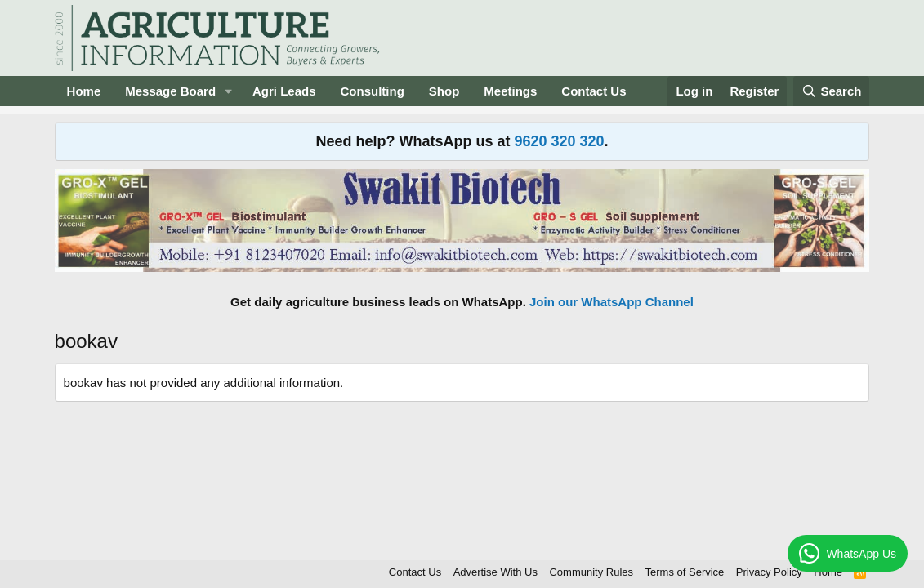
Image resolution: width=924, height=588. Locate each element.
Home (84, 91)
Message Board (170, 91)
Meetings (510, 91)
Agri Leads (284, 91)
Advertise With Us (495, 572)
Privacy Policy (769, 572)
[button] (229, 91)
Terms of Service (685, 572)
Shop (444, 91)
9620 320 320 (559, 141)
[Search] (832, 91)
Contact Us (594, 91)
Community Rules (591, 572)
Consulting (373, 91)
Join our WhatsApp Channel (612, 302)
